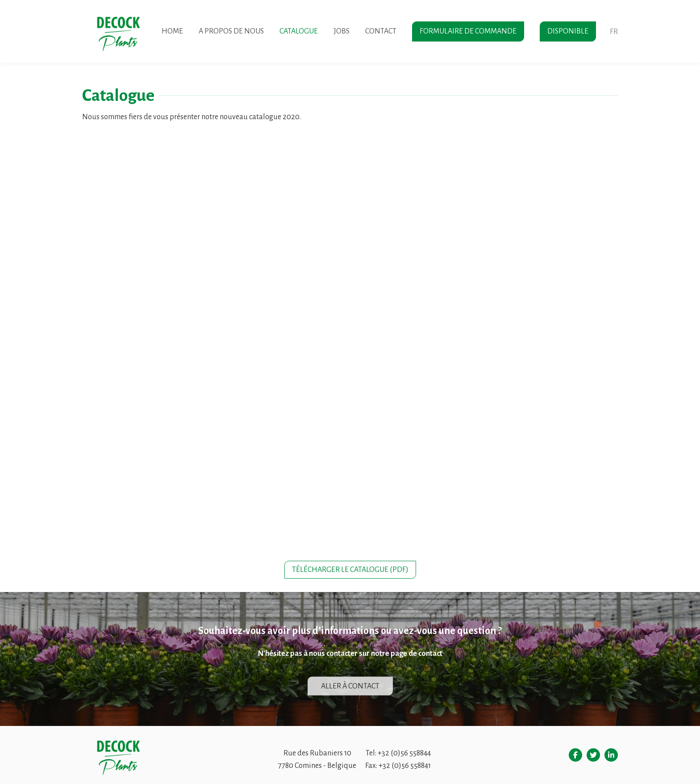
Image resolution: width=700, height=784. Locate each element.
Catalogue (299, 31)
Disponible (568, 31)
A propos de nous (231, 31)
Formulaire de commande (468, 31)
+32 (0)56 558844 (404, 753)
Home (172, 31)
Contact (381, 31)
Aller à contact (350, 686)
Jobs (342, 31)
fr (614, 32)
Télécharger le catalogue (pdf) (350, 570)
